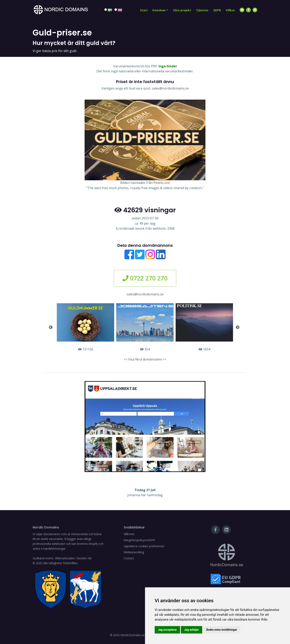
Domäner (159, 10)
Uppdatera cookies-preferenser (144, 546)
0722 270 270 (145, 278)
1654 (204, 327)
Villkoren (129, 534)
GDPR (217, 10)
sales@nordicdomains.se (170, 88)
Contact (129, 558)
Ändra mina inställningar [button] (222, 630)
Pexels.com (162, 183)
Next (238, 327)
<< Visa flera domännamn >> (145, 359)
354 (145, 327)
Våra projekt (182, 10)
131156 (85, 327)
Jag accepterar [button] (167, 630)
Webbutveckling (134, 552)
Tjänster (202, 10)
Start (144, 10)
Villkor (230, 10)
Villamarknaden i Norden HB (73, 558)
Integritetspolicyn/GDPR (139, 540)
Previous (51, 327)
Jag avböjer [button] (191, 630)
